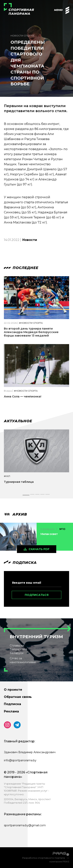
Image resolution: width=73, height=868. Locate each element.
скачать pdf (39, 549)
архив (15, 514)
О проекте (13, 690)
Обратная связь (18, 697)
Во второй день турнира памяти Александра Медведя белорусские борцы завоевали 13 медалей (31, 332)
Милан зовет (49, 534)
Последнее (21, 268)
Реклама (11, 711)
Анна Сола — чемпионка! (23, 396)
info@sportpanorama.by (20, 760)
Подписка (12, 704)
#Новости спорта (31, 323)
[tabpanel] (36, 460)
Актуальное (18, 421)
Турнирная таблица (19, 482)
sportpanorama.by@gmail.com (25, 825)
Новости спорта (22, 36)
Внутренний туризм (36, 637)
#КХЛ (7, 476)
